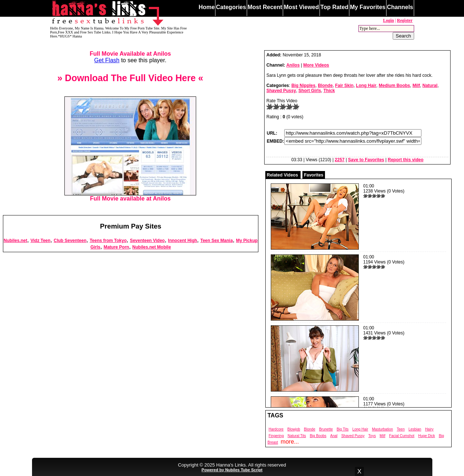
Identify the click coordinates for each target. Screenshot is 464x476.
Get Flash (107, 60)
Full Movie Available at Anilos (130, 54)
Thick (329, 91)
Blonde (325, 86)
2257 (340, 160)
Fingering (276, 436)
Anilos (293, 65)
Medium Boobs (394, 86)
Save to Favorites (366, 160)
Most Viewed (302, 7)
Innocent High (183, 241)
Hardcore (276, 429)
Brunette (326, 429)
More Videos (316, 65)
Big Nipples (304, 86)
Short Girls (310, 91)
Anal (334, 436)
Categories (231, 7)
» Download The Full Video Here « (130, 78)
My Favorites (368, 7)
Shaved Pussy (281, 91)
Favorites (314, 175)
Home (207, 7)
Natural (430, 86)
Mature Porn (116, 247)
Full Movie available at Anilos (130, 196)
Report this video (406, 160)
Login (388, 20)
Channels (400, 7)
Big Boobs (318, 436)
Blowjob (294, 429)
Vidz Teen (41, 241)
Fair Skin (344, 86)
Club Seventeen (70, 241)
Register (405, 20)
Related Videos (282, 175)
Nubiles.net (15, 241)
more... (290, 442)
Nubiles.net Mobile (152, 247)
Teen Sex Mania (216, 241)
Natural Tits (297, 436)
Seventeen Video (147, 241)
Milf (416, 86)
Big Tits (343, 429)
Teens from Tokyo (108, 241)
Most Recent (265, 7)
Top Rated (334, 7)
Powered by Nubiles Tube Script (232, 470)
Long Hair (366, 86)
